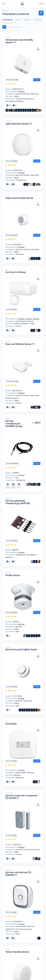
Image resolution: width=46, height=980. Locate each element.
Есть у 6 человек (12, 761)
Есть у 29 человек (12, 235)
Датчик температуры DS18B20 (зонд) (14, 423)
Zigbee (16, 96)
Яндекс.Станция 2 (12, 398)
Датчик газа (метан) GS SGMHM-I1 (18, 874)
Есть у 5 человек (12, 835)
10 (8, 105)
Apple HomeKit (21, 321)
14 (13, 486)
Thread (32, 324)
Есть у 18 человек (12, 612)
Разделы (27, 20)
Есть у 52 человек (12, 687)
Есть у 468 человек (12, 80)
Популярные (7, 20)
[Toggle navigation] (4, 4)
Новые (18, 20)
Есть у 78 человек (12, 161)
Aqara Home (34, 94)
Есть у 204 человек (12, 381)
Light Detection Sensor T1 (19, 124)
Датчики (21, 91)
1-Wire (16, 478)
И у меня (37, 80)
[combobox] (23, 27)
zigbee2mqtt (10, 929)
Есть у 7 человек (12, 912)
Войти (42, 4)
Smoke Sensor (13, 575)
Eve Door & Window (16, 272)
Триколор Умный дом (31, 850)
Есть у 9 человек (12, 309)
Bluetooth (18, 324)
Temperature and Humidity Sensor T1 (19, 41)
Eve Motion (11, 724)
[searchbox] (24, 27)
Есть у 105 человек (12, 463)
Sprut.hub (19, 94)
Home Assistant (21, 926)
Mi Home (26, 94)
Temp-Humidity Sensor (17, 952)
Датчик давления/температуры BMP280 (18, 502)
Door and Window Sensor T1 (20, 344)
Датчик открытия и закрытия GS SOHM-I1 (21, 797)
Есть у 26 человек (12, 541)
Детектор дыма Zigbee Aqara (21, 649)
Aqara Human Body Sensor (19, 198)
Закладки (38, 20)
